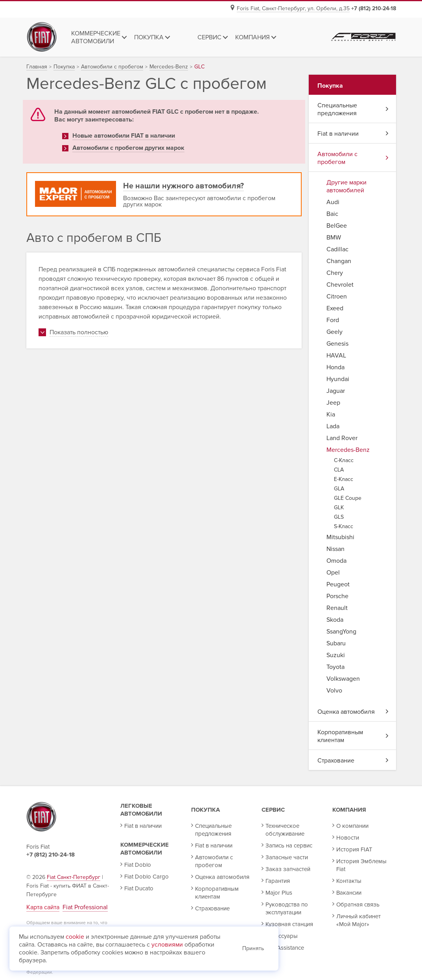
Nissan (335, 549)
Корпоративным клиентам (353, 736)
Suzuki (336, 655)
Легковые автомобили (141, 810)
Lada (333, 426)
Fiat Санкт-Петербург (74, 877)
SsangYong (341, 632)
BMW (334, 238)
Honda (335, 367)
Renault (337, 608)
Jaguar (336, 391)
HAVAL (336, 356)
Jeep (333, 403)
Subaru (336, 643)
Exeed (335, 308)
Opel (333, 573)
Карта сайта (43, 907)
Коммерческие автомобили (145, 849)
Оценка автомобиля (353, 712)
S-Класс (344, 526)
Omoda (336, 561)
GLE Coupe (348, 498)
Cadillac (337, 249)
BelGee (337, 226)
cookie (75, 937)
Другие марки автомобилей (346, 186)
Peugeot (338, 584)
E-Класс (344, 479)
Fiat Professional (85, 907)
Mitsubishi (340, 537)
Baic (332, 214)
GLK (339, 507)
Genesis (337, 344)
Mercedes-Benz (348, 450)
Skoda (335, 620)
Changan (339, 261)
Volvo (334, 691)
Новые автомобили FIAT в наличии (124, 136)
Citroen (337, 297)
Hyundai (338, 379)
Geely (334, 332)
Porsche (337, 596)
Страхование (353, 761)
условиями (167, 945)
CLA (339, 470)
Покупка (205, 810)
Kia (331, 414)
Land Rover (342, 438)
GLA (339, 489)
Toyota (335, 667)
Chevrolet (340, 285)
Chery (335, 273)
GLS (339, 517)
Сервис (273, 810)
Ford (333, 320)
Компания (349, 810)
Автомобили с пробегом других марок (128, 148)
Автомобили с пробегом (353, 158)
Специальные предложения (353, 109)
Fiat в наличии (353, 134)
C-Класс (344, 460)
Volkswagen (343, 679)
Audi (333, 202)
